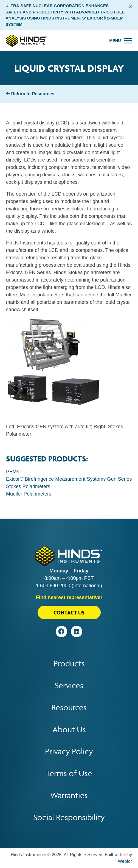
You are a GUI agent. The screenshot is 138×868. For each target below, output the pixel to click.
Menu (115, 41)
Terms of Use (69, 773)
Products (69, 663)
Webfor (125, 861)
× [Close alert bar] (130, 6)
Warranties (69, 795)
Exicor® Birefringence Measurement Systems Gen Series (69, 479)
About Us (69, 729)
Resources (69, 707)
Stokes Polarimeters (28, 486)
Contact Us (69, 613)
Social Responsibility (69, 817)
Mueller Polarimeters (29, 494)
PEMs (13, 472)
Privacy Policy (69, 751)
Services (69, 685)
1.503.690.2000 (53, 586)
